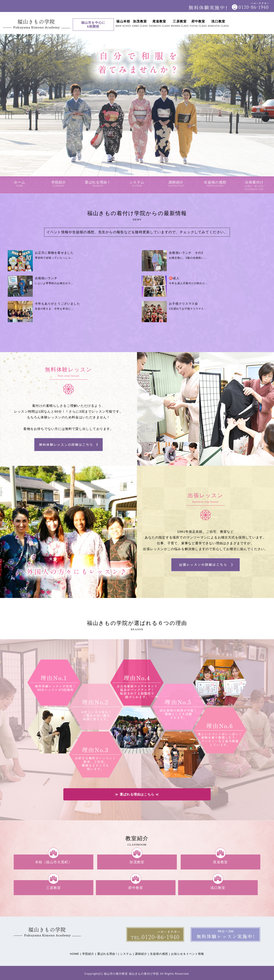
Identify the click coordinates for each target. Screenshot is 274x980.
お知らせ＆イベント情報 (188, 954)
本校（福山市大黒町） (54, 862)
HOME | (76, 954)
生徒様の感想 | (160, 954)
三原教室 (53, 888)
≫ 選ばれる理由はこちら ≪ (137, 794)
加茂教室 (137, 862)
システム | (127, 954)
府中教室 (136, 888)
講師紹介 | (142, 954)
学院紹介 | (89, 954)
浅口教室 (218, 888)
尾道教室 (220, 862)
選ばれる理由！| (108, 954)
